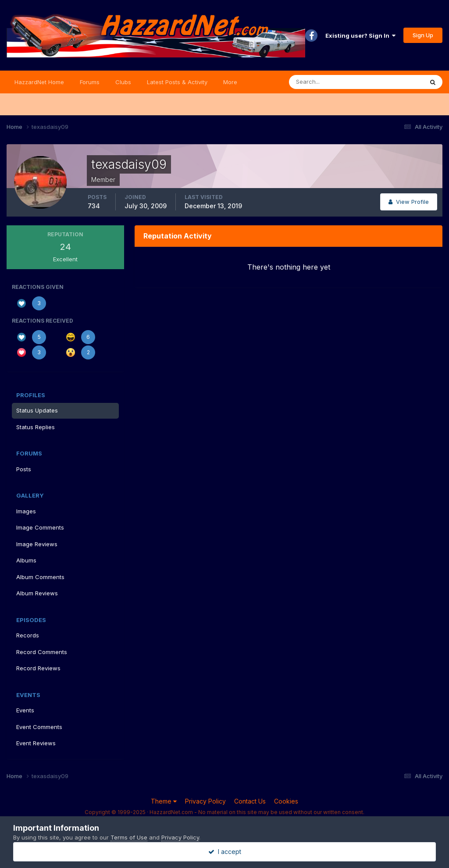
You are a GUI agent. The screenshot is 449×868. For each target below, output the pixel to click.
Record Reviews (38, 668)
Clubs (123, 82)
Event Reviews (36, 743)
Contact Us (250, 801)
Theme (164, 801)
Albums (26, 560)
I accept (225, 852)
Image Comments (40, 527)
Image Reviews (37, 544)
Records (28, 635)
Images (26, 511)
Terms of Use (129, 837)
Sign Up (423, 35)
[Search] (328, 82)
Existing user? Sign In (360, 36)
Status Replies (36, 427)
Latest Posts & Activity (177, 82)
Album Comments (40, 577)
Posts (24, 469)
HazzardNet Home (39, 82)
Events (25, 710)
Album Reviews (37, 593)
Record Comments (42, 652)
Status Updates (37, 410)
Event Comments (39, 727)
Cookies (286, 801)
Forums (90, 82)
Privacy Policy (205, 801)
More (230, 82)
